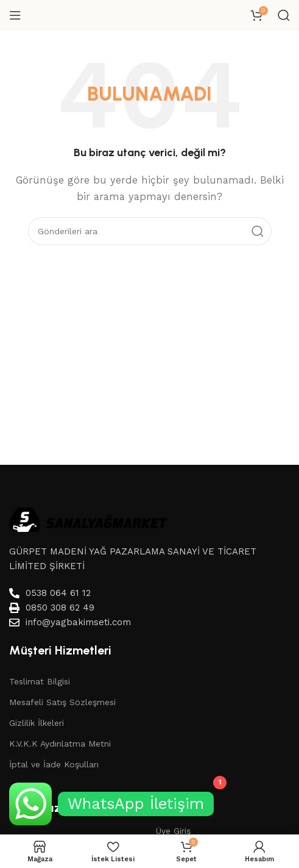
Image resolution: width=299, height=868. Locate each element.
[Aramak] (284, 15)
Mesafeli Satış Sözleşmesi (62, 702)
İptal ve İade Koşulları (54, 764)
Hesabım (175, 809)
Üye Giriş (173, 831)
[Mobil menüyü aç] (15, 15)
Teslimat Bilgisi (40, 681)
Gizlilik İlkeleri (37, 723)
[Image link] (88, 518)
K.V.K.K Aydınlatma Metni (60, 744)
